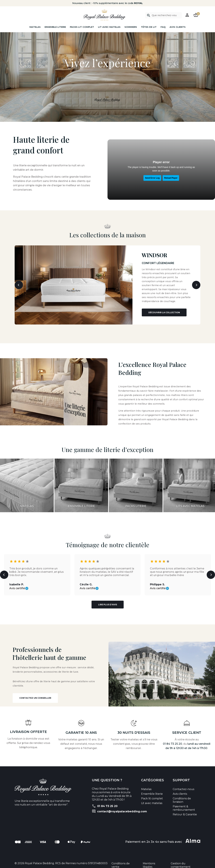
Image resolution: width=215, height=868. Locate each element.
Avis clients (178, 27)
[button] (187, 15)
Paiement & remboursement (184, 805)
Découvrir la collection (164, 309)
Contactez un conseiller (35, 695)
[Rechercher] (163, 15)
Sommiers (131, 27)
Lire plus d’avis (108, 601)
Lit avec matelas (109, 27)
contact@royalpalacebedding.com (122, 808)
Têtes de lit (149, 27)
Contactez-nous (183, 786)
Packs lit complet (82, 27)
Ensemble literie (55, 27)
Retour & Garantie (185, 811)
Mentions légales (149, 862)
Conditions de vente (121, 862)
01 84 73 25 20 (172, 741)
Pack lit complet (152, 795)
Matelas (35, 27)
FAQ (163, 27)
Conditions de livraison (182, 797)
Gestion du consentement (181, 862)
